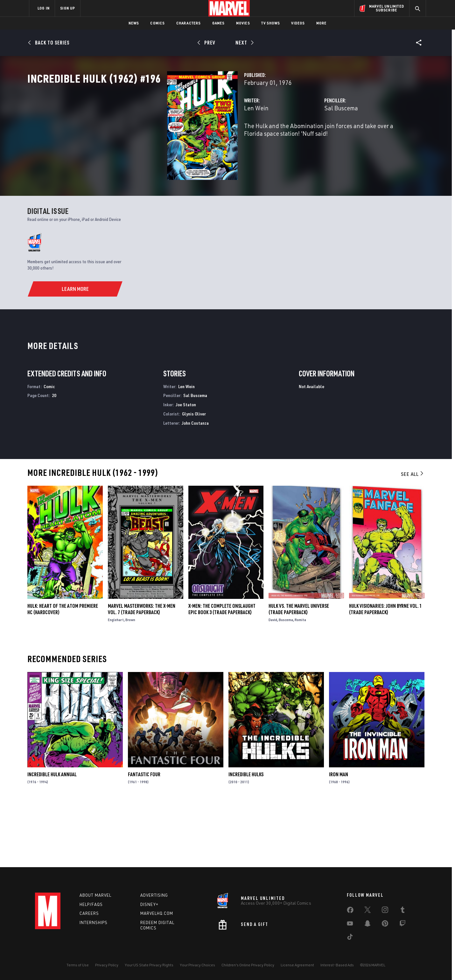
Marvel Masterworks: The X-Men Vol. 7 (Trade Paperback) (142, 671)
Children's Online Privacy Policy (248, 965)
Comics (157, 23)
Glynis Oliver (194, 476)
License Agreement (297, 965)
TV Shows (271, 23)
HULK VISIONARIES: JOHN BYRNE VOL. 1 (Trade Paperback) (385, 671)
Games (218, 23)
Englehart (116, 682)
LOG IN (44, 8)
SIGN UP (67, 8)
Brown (130, 682)
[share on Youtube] (350, 925)
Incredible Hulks (246, 837)
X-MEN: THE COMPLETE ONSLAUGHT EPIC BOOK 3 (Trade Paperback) (222, 671)
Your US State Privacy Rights (149, 965)
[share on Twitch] (402, 925)
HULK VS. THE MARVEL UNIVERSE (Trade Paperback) (299, 671)
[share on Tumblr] (402, 911)
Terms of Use (78, 965)
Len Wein (159, 136)
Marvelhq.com (157, 914)
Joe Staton (186, 467)
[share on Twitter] (367, 911)
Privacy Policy (107, 965)
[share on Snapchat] (367, 925)
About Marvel (95, 895)
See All (413, 537)
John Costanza (195, 485)
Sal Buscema (292, 136)
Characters (189, 23)
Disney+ (149, 904)
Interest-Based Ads (337, 965)
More (322, 23)
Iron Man (339, 837)
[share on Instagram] (385, 911)
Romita (300, 682)
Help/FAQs (91, 904)
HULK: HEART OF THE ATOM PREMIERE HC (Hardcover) (63, 671)
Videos (298, 23)
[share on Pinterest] (385, 925)
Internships (94, 923)
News (134, 23)
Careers (89, 914)
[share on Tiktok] (350, 938)
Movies (243, 23)
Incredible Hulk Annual (52, 837)
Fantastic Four (144, 837)
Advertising (154, 895)
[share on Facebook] (350, 911)
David (273, 682)
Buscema (286, 682)
